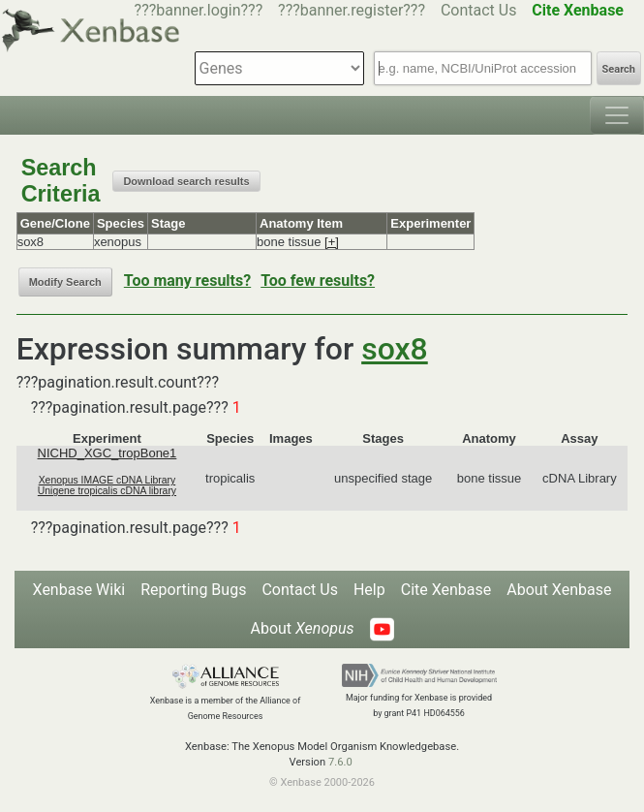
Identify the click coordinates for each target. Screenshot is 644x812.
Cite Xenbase (446, 590)
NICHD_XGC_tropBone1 (107, 453)
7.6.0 (340, 762)
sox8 (395, 349)
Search (619, 69)
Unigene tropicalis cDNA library (107, 491)
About (302, 628)
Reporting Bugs (193, 590)
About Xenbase (559, 590)
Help (369, 590)
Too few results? (318, 281)
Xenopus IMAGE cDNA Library (107, 480)
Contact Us (479, 10)
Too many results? (187, 281)
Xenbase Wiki (79, 590)
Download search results (186, 181)
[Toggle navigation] (617, 115)
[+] (332, 242)
